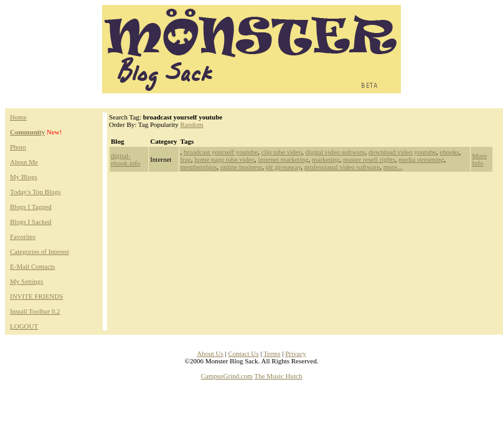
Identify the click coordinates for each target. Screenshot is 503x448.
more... (393, 167)
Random (192, 124)
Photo (18, 147)
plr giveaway (283, 167)
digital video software (336, 152)
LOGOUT (24, 326)
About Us (210, 353)
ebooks (449, 152)
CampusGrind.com (227, 376)
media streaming (421, 159)
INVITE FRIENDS (36, 296)
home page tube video (224, 159)
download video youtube (402, 152)
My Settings (26, 281)
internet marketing (284, 159)
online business (242, 167)
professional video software (342, 167)
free (186, 159)
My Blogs (24, 177)
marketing (326, 159)
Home (18, 117)
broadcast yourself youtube (221, 152)
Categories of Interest (40, 251)
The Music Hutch (279, 376)
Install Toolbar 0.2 (35, 311)
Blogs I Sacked (31, 222)
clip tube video (282, 152)
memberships (199, 167)
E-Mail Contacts (32, 266)
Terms (272, 353)
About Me (24, 162)
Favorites (23, 236)
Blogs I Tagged (31, 207)
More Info (479, 159)
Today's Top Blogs (35, 192)
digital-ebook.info (125, 159)
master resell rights (369, 159)
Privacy (296, 353)
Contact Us (243, 353)
